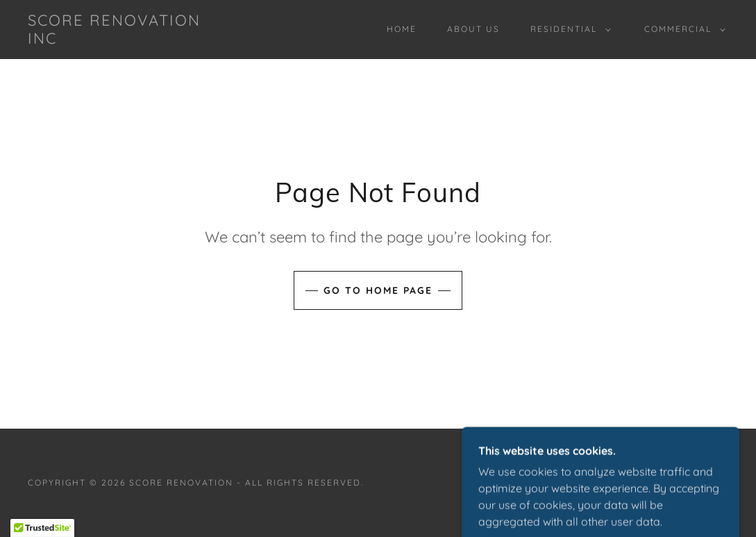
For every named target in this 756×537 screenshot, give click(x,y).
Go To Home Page (378, 290)
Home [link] (402, 29)
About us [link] (473, 29)
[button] (568, 29)
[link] (122, 40)
